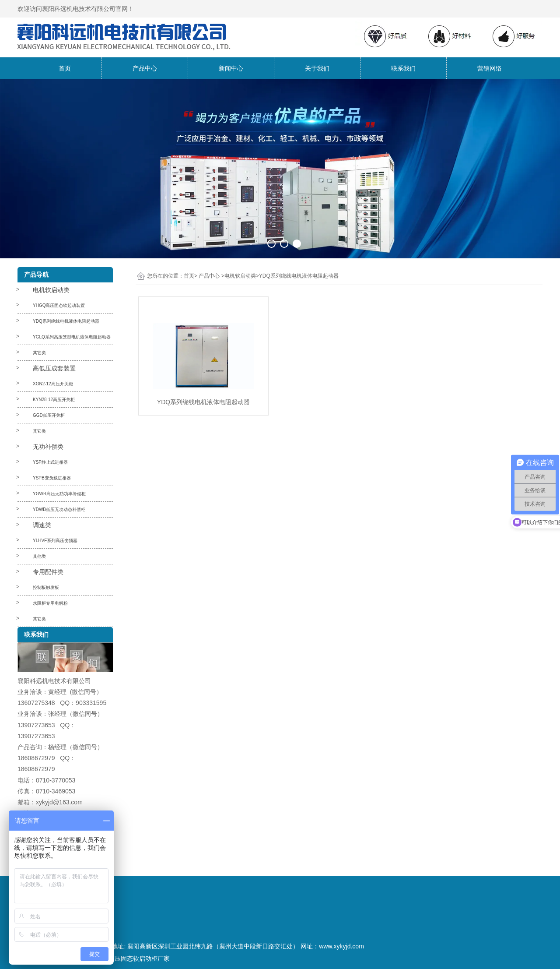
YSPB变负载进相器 (52, 478)
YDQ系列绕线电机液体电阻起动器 (66, 321)
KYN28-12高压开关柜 (54, 400)
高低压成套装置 (54, 368)
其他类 (39, 556)
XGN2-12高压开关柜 (53, 384)
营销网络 (490, 68)
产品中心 (145, 68)
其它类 (39, 353)
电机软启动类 (51, 290)
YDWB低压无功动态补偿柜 (59, 509)
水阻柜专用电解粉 (50, 603)
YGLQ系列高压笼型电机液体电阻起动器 (72, 337)
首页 (65, 68)
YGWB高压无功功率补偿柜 (59, 494)
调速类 (42, 525)
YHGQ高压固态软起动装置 (59, 305)
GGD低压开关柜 (49, 415)
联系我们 (403, 68)
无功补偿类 (48, 447)
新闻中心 (231, 68)
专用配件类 (48, 572)
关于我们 (317, 68)
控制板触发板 (46, 587)
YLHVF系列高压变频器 (55, 541)
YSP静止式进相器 (50, 462)
